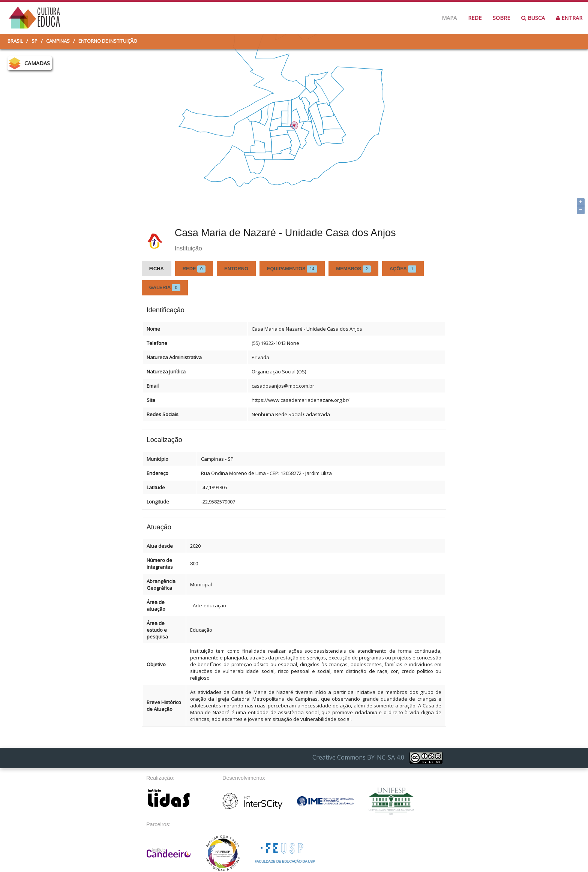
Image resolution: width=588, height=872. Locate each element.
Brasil (15, 41)
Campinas (58, 41)
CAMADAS (37, 63)
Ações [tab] (403, 269)
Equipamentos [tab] (292, 269)
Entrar (569, 18)
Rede (475, 18)
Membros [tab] (353, 269)
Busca (533, 18)
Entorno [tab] (236, 269)
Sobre (501, 18)
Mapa (449, 18)
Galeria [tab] (165, 288)
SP (34, 41)
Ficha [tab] (157, 269)
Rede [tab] (194, 269)
